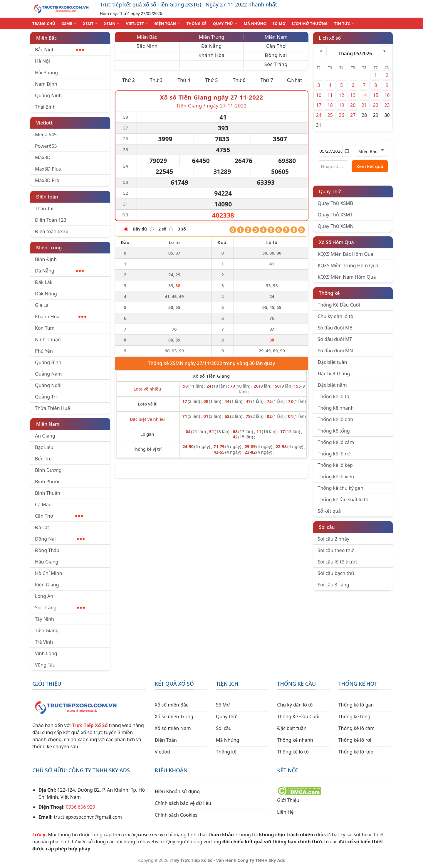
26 (341, 115)
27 (353, 115)
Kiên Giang (47, 585)
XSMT (90, 23)
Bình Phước (48, 482)
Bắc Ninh (59, 50)
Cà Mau (43, 504)
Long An (44, 596)
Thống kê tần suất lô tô (343, 499)
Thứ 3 (156, 80)
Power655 (46, 146)
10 (319, 95)
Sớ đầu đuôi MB (335, 328)
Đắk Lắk (44, 282)
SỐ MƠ (279, 23)
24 (319, 115)
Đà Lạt (42, 527)
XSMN (112, 23)
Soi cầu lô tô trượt (338, 562)
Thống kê (329, 293)
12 (341, 95)
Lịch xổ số (330, 38)
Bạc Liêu (44, 447)
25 (330, 115)
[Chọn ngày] (335, 151)
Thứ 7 (267, 80)
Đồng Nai (60, 539)
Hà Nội (42, 61)
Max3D (43, 157)
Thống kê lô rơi (334, 454)
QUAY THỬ (225, 23)
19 (341, 105)
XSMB (69, 23)
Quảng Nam (48, 374)
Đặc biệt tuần (333, 362)
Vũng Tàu (45, 665)
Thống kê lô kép (335, 465)
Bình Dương (48, 470)
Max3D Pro (47, 180)
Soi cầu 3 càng (334, 585)
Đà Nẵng (59, 271)
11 (330, 95)
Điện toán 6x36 (52, 231)
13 (353, 95)
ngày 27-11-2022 (227, 106)
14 (364, 95)
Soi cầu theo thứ (336, 550)
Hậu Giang (47, 562)
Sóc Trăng (60, 608)
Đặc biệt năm (332, 385)
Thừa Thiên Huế (52, 408)
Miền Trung (49, 248)
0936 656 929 (80, 807)
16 (387, 95)
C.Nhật (294, 80)
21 (364, 105)
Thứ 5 (212, 80)
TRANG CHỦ (44, 23)
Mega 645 (46, 134)
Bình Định (46, 259)
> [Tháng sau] (384, 51)
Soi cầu (327, 527)
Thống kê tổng (334, 431)
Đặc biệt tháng (334, 374)
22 (376, 105)
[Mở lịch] (347, 151)
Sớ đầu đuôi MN (335, 351)
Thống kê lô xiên (336, 477)
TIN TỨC (344, 23)
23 (387, 105)
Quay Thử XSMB (335, 203)
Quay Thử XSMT (335, 215)
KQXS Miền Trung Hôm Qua (348, 265)
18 (330, 105)
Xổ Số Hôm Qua (336, 242)
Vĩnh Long (46, 653)
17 (319, 105)
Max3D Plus (48, 169)
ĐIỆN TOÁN (167, 23)
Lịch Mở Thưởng (310, 23)
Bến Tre (43, 459)
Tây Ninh (45, 619)
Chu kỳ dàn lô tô (336, 316)
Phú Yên (44, 351)
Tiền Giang (47, 630)
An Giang (45, 436)
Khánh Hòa (61, 317)
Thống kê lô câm (336, 442)
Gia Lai (42, 305)
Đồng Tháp (47, 550)
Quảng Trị (46, 397)
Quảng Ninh (48, 95)
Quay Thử (330, 191)
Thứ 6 (239, 80)
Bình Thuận (48, 493)
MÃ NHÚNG (255, 23)
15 (376, 95)
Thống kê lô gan (336, 419)
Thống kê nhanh (336, 408)
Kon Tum (45, 328)
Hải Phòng (46, 73)
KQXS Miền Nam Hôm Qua (347, 277)
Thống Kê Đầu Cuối (339, 305)
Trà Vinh (44, 642)
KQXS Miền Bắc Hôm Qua (346, 254)
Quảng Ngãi (48, 385)
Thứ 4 (184, 80)
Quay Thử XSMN (336, 226)
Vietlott (44, 123)
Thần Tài (44, 208)
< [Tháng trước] (322, 51)
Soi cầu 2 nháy (334, 539)
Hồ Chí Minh (48, 573)
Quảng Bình (48, 362)
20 (353, 105)
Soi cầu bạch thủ (336, 573)
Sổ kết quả (329, 511)
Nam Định (46, 84)
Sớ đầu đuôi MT (335, 339)
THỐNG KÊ (197, 23)
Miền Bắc (46, 38)
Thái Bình (45, 107)
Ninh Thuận (48, 339)
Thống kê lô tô (334, 396)
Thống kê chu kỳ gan (341, 488)
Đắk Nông (46, 294)
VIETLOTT (137, 23)
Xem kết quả (370, 166)
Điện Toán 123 (51, 220)
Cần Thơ (59, 516)
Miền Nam (48, 424)
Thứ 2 (129, 80)
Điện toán (47, 197)
